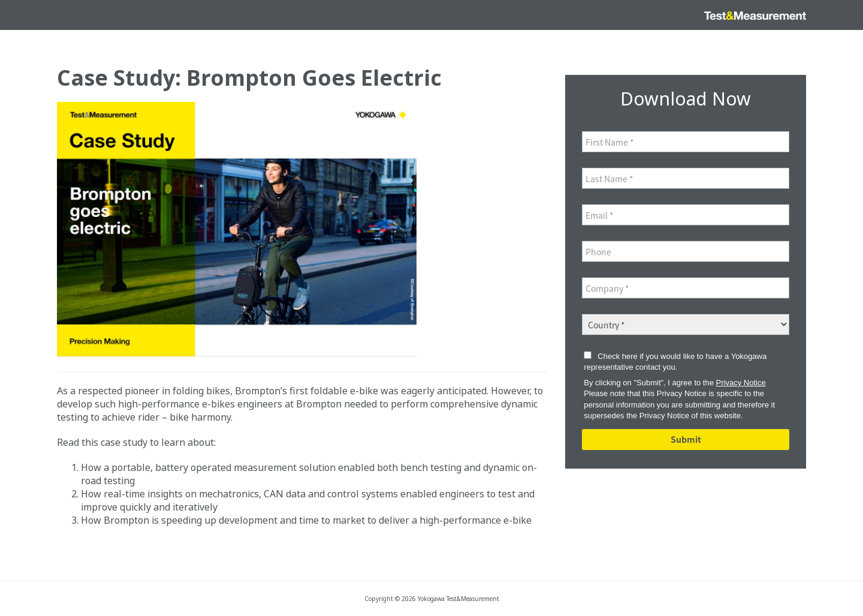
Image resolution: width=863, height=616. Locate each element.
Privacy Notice (741, 383)
